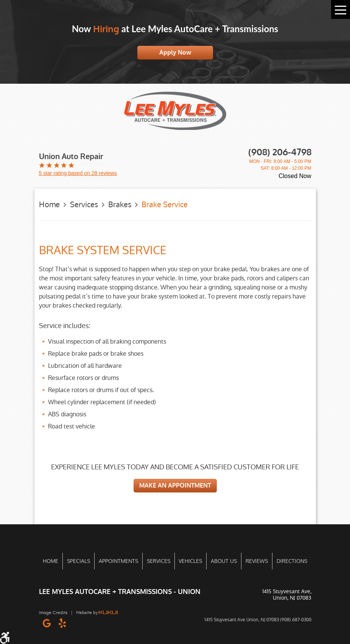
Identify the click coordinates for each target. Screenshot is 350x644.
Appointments (118, 561)
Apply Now (175, 52)
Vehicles (190, 561)
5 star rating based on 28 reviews (78, 173)
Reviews (257, 561)
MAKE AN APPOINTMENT (175, 485)
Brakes (120, 205)
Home (49, 205)
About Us (224, 561)
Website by (97, 613)
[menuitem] (51, 561)
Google (47, 623)
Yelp (62, 623)
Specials (79, 561)
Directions (292, 561)
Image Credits (53, 613)
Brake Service (165, 205)
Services (84, 205)
